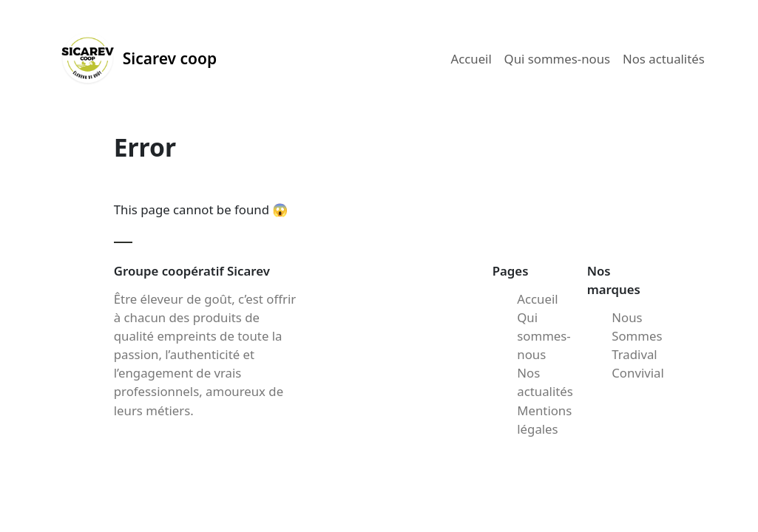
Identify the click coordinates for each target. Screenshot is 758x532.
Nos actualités (664, 59)
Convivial (638, 373)
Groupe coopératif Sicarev (192, 271)
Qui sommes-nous (558, 59)
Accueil (471, 59)
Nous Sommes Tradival (637, 336)
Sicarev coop (138, 59)
